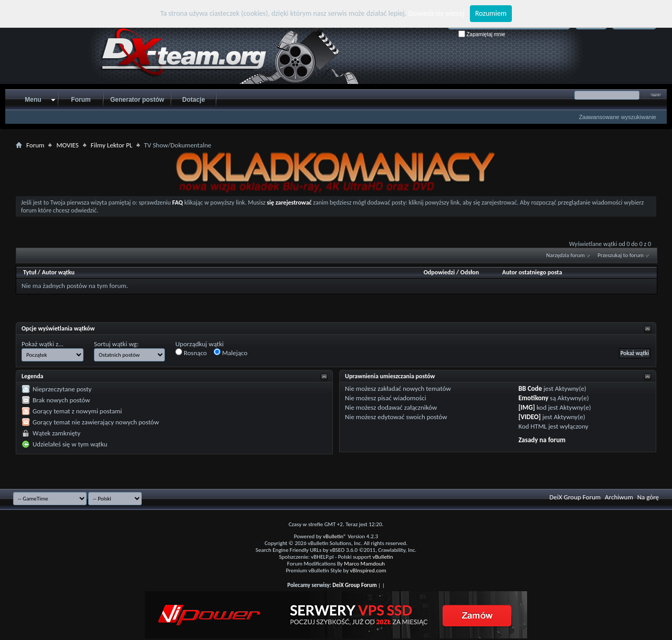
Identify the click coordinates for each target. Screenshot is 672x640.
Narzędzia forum (565, 255)
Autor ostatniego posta (532, 272)
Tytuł (30, 272)
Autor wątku (58, 272)
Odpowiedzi (439, 272)
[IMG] (527, 407)
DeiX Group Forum (575, 497)
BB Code (530, 388)
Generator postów (137, 100)
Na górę (648, 497)
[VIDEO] (529, 417)
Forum (81, 100)
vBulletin (382, 557)
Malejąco (230, 353)
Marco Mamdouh (364, 564)
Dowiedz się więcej (437, 13)
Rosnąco (191, 353)
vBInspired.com (368, 570)
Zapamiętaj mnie (482, 34)
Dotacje (193, 100)
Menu (33, 100)
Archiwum (619, 497)
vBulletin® (335, 536)
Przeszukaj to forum (621, 255)
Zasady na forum (542, 440)
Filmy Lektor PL (112, 145)
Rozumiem (491, 13)
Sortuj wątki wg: (116, 344)
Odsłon (470, 272)
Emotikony (533, 398)
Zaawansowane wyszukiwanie (618, 117)
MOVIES (67, 145)
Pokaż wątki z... (43, 344)
